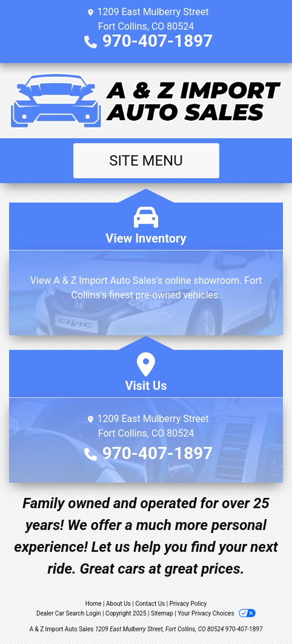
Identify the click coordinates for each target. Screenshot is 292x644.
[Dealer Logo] (146, 101)
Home (94, 604)
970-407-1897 (158, 41)
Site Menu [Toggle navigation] (146, 161)
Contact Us (150, 604)
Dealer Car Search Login (69, 613)
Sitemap (162, 613)
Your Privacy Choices (217, 613)
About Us (118, 604)
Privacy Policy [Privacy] (188, 604)
